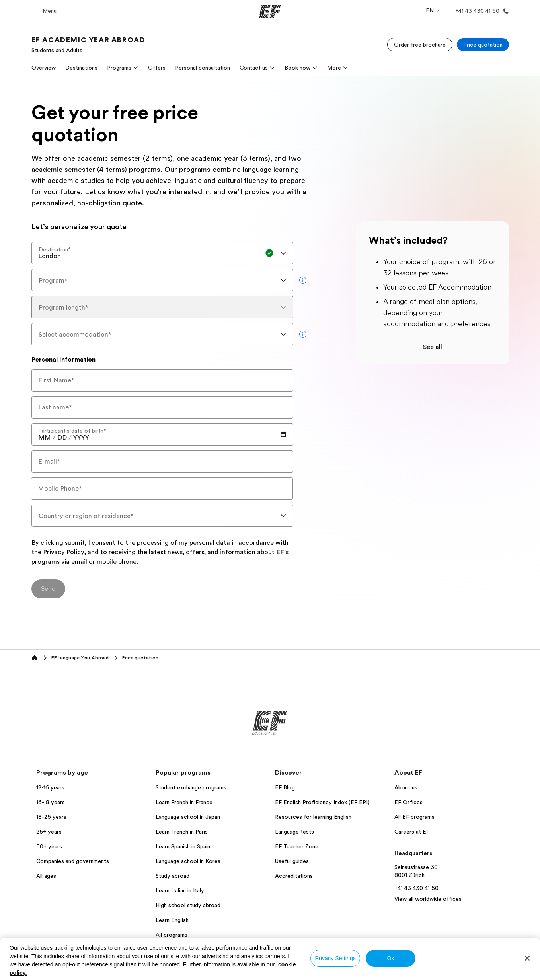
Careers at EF (412, 832)
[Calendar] (284, 434)
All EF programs (414, 817)
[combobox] (162, 253)
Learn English (172, 920)
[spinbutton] (45, 438)
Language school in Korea (188, 861)
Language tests (294, 832)
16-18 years (51, 802)
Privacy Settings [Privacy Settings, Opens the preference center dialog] (335, 958)
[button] (46, 11)
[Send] (48, 589)
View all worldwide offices (428, 899)
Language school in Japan (188, 817)
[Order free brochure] (420, 45)
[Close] (527, 958)
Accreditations (294, 876)
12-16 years (50, 787)
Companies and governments (73, 861)
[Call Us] (481, 11)
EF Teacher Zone (297, 846)
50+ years (49, 846)
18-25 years (51, 817)
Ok (391, 958)
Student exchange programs (191, 787)
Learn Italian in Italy (180, 890)
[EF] (270, 11)
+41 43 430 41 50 (416, 888)
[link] (89, 45)
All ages (46, 876)
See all (433, 347)
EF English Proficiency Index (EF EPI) (322, 802)
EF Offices (408, 802)
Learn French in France (184, 802)
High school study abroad (188, 905)
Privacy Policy (64, 553)
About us (406, 787)
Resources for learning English (313, 817)
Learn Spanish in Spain (183, 846)
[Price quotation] (483, 45)
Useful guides (292, 861)
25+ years (49, 832)
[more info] (303, 280)
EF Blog (285, 787)
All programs (172, 935)
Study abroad (173, 876)
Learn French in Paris (182, 832)
